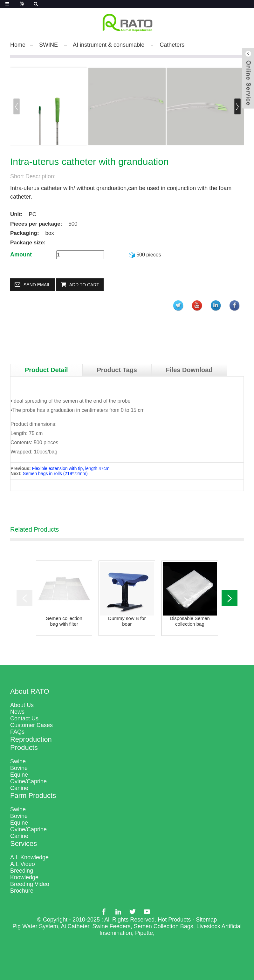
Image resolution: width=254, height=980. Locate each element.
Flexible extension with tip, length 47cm (71, 468)
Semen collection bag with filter (64, 621)
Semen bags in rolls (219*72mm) (55, 473)
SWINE (48, 45)
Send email (37, 285)
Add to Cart (84, 285)
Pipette (144, 933)
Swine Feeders (112, 926)
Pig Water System (35, 926)
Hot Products (174, 920)
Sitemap (206, 920)
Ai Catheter (75, 926)
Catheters (172, 45)
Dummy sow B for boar (127, 621)
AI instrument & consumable (109, 45)
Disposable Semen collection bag (190, 621)
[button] (237, 106)
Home (18, 45)
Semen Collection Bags (164, 926)
